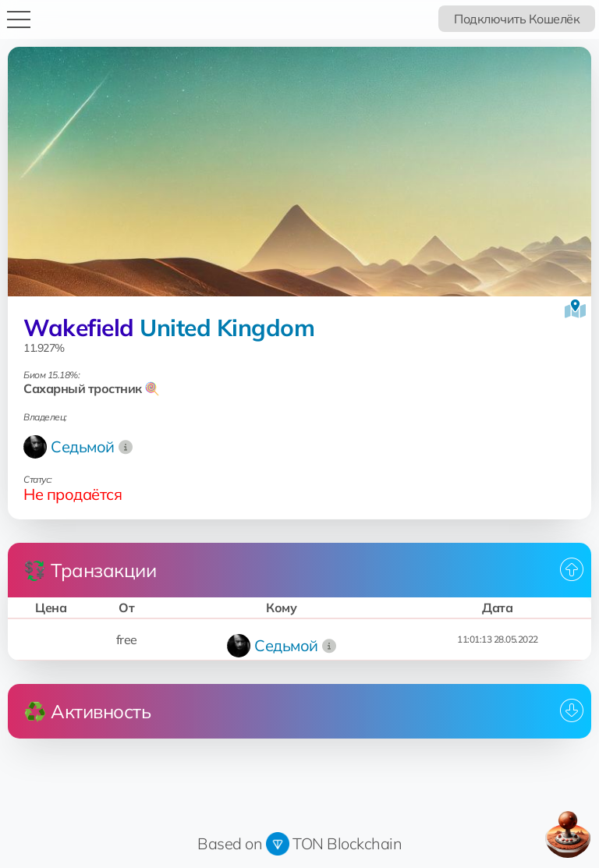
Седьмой (83, 446)
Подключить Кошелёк (517, 19)
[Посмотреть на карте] (575, 309)
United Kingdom (227, 328)
